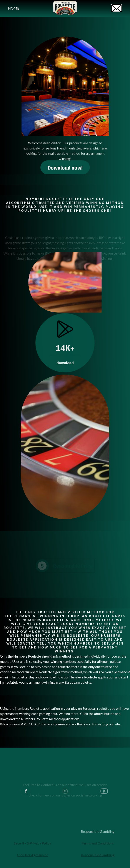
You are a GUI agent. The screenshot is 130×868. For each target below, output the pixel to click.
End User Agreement (32, 855)
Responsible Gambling (98, 831)
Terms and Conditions (98, 843)
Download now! (65, 167)
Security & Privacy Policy (32, 843)
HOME (14, 8)
